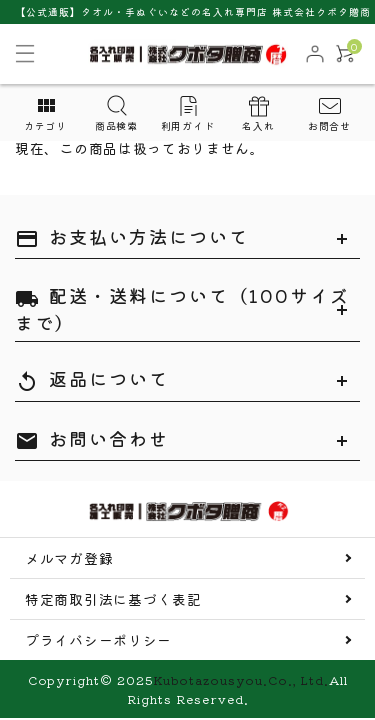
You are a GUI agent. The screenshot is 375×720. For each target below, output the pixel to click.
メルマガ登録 (69, 558)
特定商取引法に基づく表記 (113, 599)
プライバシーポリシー (98, 640)
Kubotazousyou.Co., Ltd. (241, 679)
